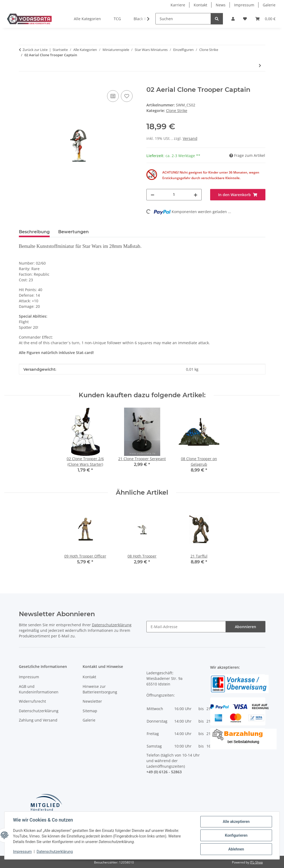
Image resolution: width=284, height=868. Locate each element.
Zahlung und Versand (38, 720)
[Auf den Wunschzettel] (127, 96)
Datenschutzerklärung (55, 852)
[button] (233, 19)
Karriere (178, 5)
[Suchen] (183, 19)
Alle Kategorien (87, 19)
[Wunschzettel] (245, 19)
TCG (117, 19)
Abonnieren (245, 627)
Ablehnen (236, 849)
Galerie (269, 5)
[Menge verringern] (152, 195)
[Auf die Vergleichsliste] (113, 96)
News (221, 5)
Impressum (22, 852)
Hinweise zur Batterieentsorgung (100, 689)
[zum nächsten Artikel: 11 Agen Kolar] (260, 65)
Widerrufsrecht (32, 701)
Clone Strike (177, 111)
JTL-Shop (256, 862)
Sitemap (90, 711)
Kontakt (200, 5)
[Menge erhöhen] (196, 195)
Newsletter (92, 701)
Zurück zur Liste (35, 50)
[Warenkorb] (265, 19)
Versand (190, 138)
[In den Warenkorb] (23, 83)
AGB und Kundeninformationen (39, 689)
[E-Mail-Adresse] (186, 627)
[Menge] (174, 195)
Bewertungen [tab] (73, 232)
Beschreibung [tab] (34, 232)
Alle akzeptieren (236, 822)
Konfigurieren (236, 835)
